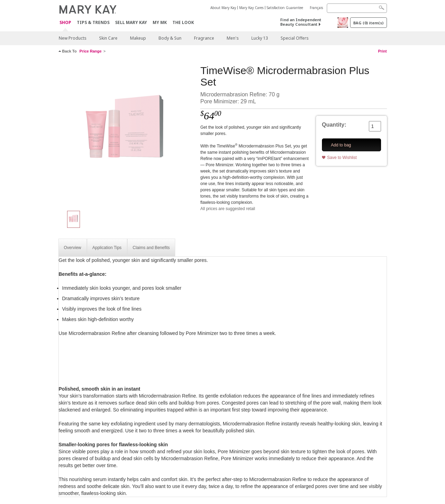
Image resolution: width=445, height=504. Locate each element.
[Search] (357, 8)
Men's (233, 38)
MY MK (160, 22)
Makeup (138, 38)
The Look (183, 22)
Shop (65, 23)
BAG (368, 23)
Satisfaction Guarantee (285, 8)
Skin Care (108, 38)
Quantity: (334, 125)
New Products (73, 38)
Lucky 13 (260, 38)
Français (316, 8)
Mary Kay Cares (251, 8)
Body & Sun (170, 38)
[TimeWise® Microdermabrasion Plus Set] (127, 134)
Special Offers (295, 38)
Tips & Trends (93, 22)
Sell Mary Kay (131, 22)
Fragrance (204, 38)
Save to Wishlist (342, 158)
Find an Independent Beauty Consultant (301, 22)
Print (382, 51)
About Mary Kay (223, 8)
